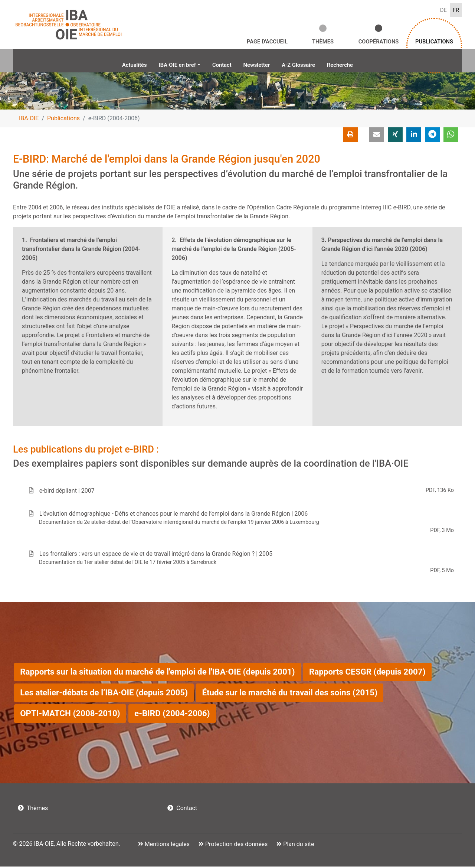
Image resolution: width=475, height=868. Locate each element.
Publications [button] (434, 42)
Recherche (346, 66)
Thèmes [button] (323, 42)
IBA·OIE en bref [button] (174, 66)
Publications (63, 120)
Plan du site (298, 846)
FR (456, 10)
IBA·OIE (29, 120)
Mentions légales (166, 846)
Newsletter (258, 66)
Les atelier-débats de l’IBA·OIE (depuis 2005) (104, 694)
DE (443, 10)
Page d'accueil (267, 42)
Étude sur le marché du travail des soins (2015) (290, 694)
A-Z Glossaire (302, 66)
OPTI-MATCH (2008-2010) (70, 715)
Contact (221, 66)
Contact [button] (182, 810)
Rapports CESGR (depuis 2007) (367, 673)
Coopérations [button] (379, 42)
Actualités (128, 66)
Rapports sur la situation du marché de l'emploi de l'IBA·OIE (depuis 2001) (157, 673)
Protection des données (236, 846)
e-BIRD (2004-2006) (172, 715)
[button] (377, 136)
